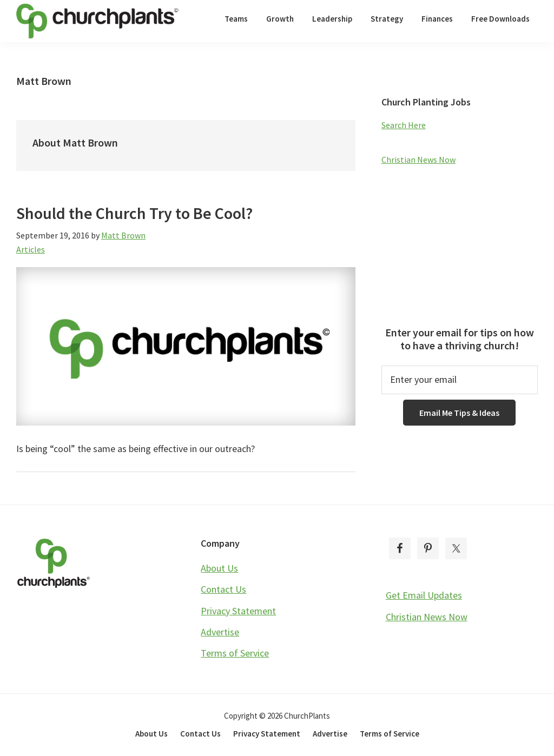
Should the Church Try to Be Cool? (134, 213)
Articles (31, 249)
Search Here (404, 125)
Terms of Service (235, 653)
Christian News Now (418, 160)
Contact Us (223, 589)
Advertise (220, 632)
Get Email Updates (424, 595)
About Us (219, 568)
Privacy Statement (238, 611)
